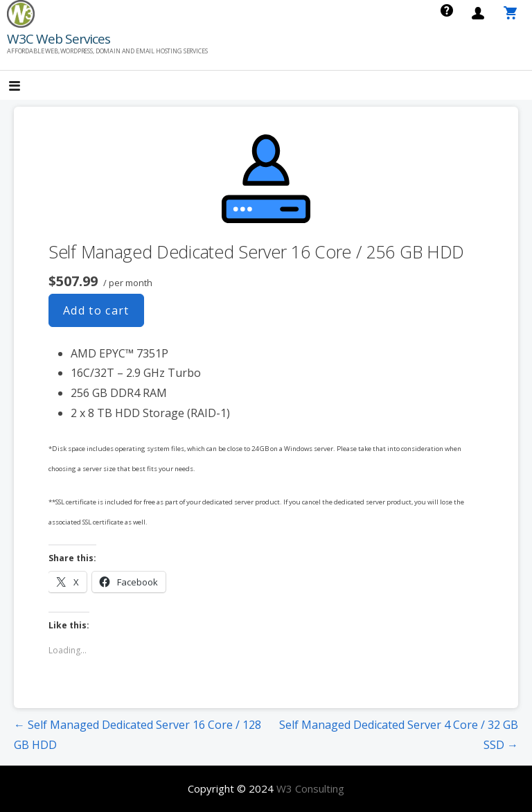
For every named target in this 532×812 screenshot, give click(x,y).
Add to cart (96, 310)
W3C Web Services (59, 39)
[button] (26, 87)
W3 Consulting (310, 788)
